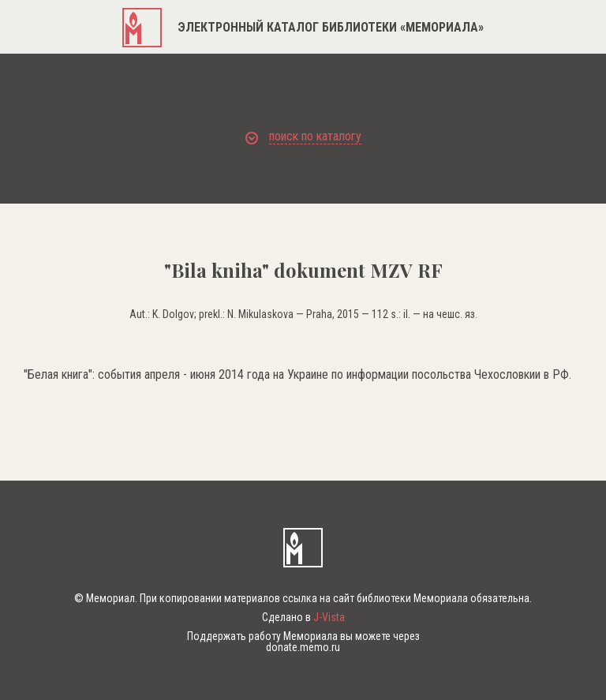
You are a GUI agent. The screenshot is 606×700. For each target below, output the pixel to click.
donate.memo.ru (303, 647)
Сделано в (303, 617)
